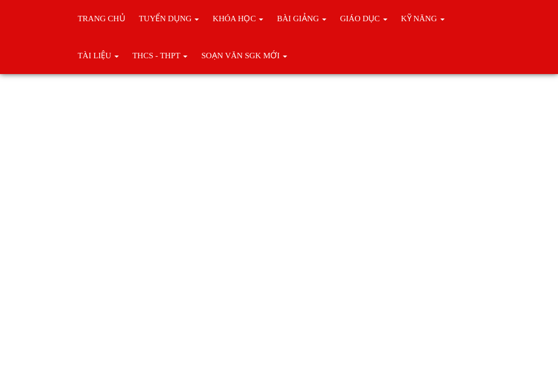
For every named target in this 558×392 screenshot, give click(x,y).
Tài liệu (98, 56)
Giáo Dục (364, 19)
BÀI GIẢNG (302, 19)
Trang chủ (101, 19)
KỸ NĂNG (423, 19)
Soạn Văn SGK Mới (244, 56)
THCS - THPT (160, 56)
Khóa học (238, 19)
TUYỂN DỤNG (169, 19)
